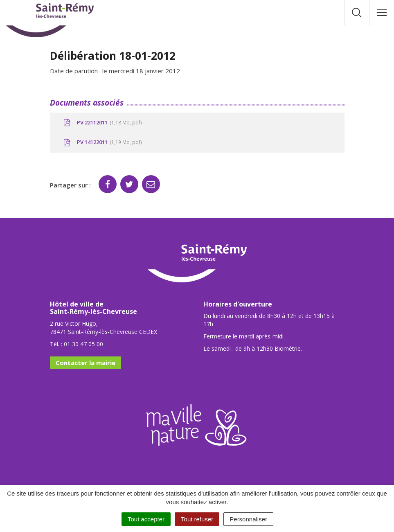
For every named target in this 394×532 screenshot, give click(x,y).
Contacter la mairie (86, 363)
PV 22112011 (102, 123)
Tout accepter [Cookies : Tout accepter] (146, 519)
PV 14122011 (102, 142)
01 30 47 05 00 (83, 344)
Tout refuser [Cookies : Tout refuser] (197, 519)
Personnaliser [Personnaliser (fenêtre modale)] (248, 519)
